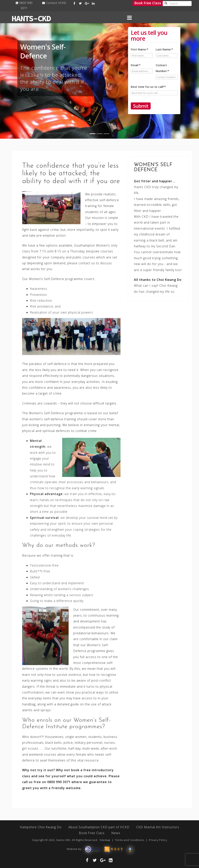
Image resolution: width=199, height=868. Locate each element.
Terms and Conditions (130, 840)
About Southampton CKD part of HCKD (99, 827)
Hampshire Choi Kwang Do (41, 827)
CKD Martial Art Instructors (158, 827)
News (116, 833)
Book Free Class (148, 3)
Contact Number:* (167, 71)
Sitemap (105, 840)
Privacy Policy (158, 840)
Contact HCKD (56, 3)
